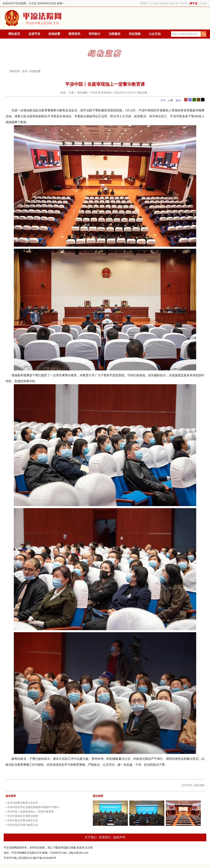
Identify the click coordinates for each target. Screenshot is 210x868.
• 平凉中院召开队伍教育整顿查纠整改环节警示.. (33, 807)
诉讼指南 (135, 34)
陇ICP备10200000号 (45, 858)
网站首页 (14, 34)
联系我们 (105, 837)
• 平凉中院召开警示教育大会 (22, 820)
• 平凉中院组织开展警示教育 (22, 816)
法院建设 (115, 34)
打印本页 (187, 785)
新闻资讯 (74, 34)
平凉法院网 (34, 18)
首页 (25, 71)
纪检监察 (35, 71)
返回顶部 (199, 785)
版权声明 (119, 837)
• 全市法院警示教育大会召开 (22, 803)
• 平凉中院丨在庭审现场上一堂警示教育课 (30, 812)
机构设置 (54, 34)
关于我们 (91, 837)
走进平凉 (34, 34)
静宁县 (194, 3)
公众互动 (155, 34)
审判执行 (94, 34)
